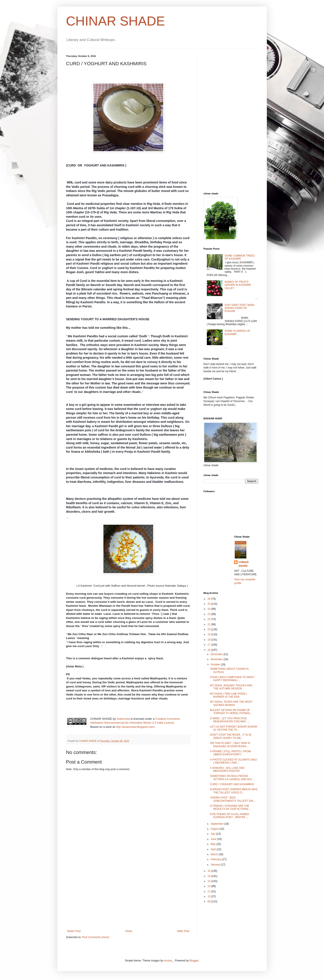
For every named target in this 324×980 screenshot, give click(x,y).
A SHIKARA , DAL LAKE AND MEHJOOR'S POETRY (227, 769)
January (216, 865)
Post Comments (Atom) (96, 937)
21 (209, 624)
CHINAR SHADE (116, 21)
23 (209, 614)
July (213, 834)
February (216, 859)
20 (209, 629)
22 (209, 619)
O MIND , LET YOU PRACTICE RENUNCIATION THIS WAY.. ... (230, 720)
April (213, 849)
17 (209, 645)
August (215, 829)
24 (209, 609)
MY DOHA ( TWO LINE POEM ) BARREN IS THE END (228, 695)
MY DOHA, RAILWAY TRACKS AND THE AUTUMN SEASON (231, 687)
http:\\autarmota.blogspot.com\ (135, 727)
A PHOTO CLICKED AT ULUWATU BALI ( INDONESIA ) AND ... (233, 761)
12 (209, 886)
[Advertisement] (128, 897)
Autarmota (123, 719)
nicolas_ (169, 961)
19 (209, 634)
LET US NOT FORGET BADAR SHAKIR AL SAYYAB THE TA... (233, 728)
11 (209, 891)
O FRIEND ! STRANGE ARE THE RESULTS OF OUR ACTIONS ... (231, 807)
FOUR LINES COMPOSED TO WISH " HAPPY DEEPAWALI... (232, 679)
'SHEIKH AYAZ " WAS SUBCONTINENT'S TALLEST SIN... (232, 799)
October (216, 665)
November (217, 659)
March (215, 854)
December (217, 654)
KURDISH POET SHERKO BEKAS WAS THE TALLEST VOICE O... (234, 791)
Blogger (194, 961)
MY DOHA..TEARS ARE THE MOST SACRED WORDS (231, 703)
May (213, 844)
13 (209, 881)
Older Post (183, 931)
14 (209, 876)
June (214, 839)
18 (209, 640)
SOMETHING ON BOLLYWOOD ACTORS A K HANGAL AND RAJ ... (232, 778)
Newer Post (74, 931)
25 (209, 604)
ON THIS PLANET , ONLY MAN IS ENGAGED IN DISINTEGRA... (230, 745)
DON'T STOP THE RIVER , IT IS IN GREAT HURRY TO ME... (231, 736)
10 (209, 896)
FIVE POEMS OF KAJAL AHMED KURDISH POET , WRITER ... (229, 816)
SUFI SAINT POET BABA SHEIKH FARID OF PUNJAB (239, 308)
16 (209, 650)
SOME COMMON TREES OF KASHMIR (240, 257)
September (217, 824)
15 (209, 871)
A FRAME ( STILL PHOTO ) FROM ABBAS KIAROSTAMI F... (230, 753)
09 (209, 901)
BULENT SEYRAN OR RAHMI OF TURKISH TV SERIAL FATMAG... (231, 712)
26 (209, 599)
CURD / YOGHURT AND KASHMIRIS (232, 784)
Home (129, 931)
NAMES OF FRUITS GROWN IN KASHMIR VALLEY (238, 285)
